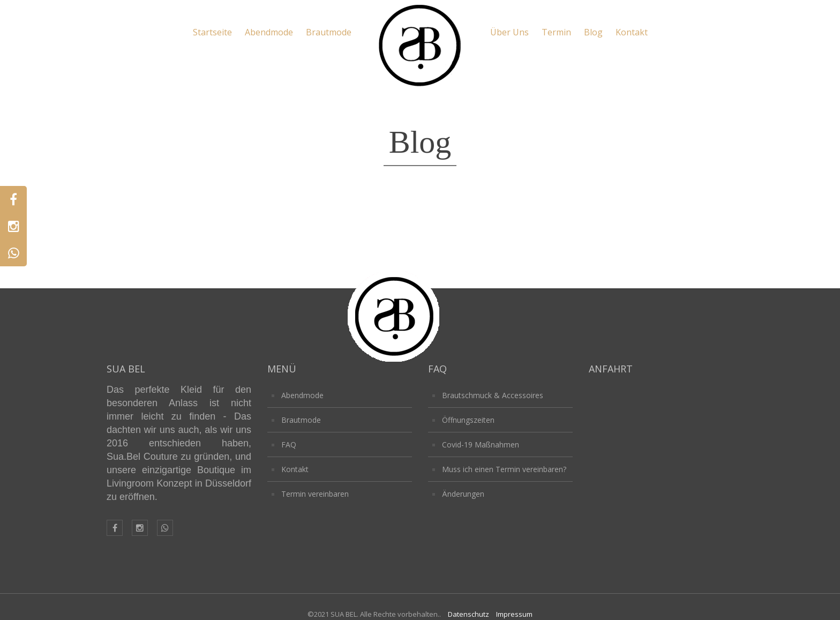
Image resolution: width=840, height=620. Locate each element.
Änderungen (463, 494)
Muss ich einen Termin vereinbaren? (504, 469)
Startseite (212, 32)
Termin (556, 32)
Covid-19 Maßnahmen (481, 445)
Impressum (514, 614)
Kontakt (632, 32)
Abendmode (269, 32)
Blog (593, 32)
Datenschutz (468, 614)
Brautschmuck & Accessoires (493, 395)
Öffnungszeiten (468, 420)
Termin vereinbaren (315, 494)
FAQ (289, 445)
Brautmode (329, 32)
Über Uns (509, 32)
